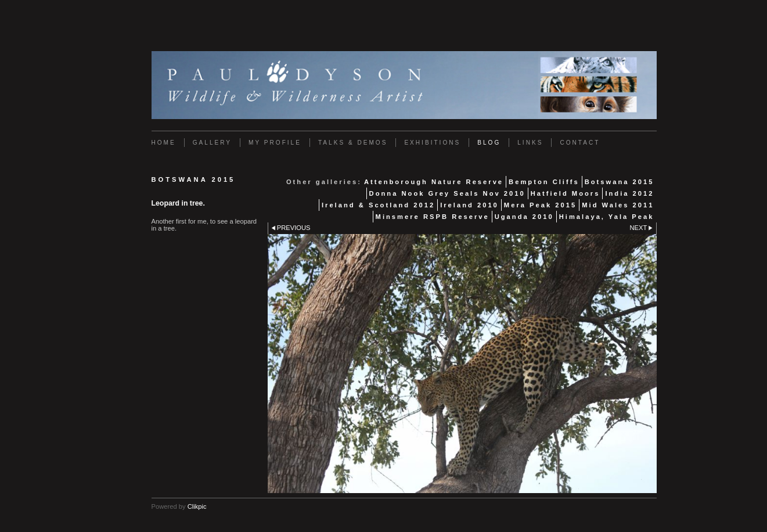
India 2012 (629, 193)
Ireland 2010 (469, 205)
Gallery (212, 143)
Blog (489, 143)
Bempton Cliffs (544, 182)
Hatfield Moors (566, 193)
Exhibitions (432, 143)
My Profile (275, 143)
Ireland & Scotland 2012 (378, 205)
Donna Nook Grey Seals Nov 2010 (447, 193)
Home (164, 143)
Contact (580, 143)
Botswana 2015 (620, 182)
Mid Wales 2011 (618, 205)
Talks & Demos (353, 143)
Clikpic (197, 506)
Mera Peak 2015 (540, 205)
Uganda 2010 (524, 217)
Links (530, 143)
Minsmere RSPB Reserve (433, 217)
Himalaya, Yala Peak (607, 217)
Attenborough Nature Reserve (434, 182)
